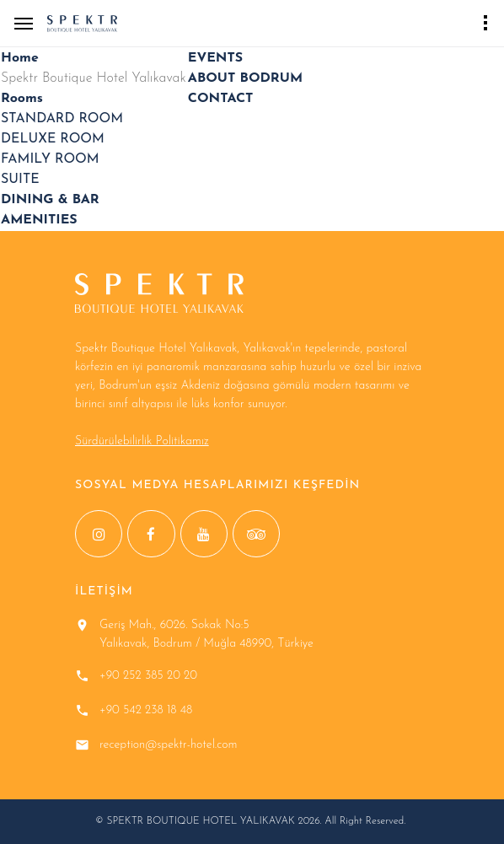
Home (20, 58)
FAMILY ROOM (50, 159)
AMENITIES (39, 220)
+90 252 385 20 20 (148, 676)
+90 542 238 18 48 (146, 710)
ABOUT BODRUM (245, 78)
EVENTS (215, 58)
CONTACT (221, 99)
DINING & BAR (50, 200)
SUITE (20, 180)
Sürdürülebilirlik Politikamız (142, 441)
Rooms (22, 99)
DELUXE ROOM (53, 139)
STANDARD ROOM (62, 119)
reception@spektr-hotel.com (169, 745)
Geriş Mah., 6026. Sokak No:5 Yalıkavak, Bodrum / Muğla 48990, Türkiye (206, 634)
